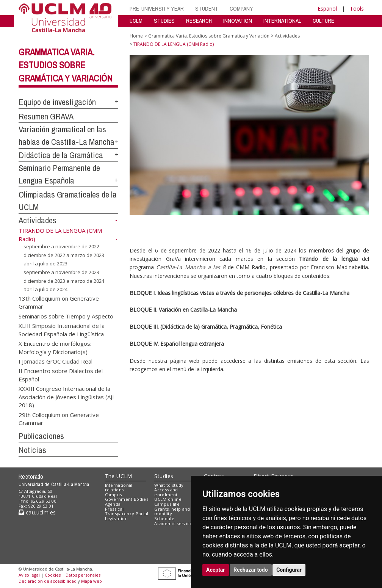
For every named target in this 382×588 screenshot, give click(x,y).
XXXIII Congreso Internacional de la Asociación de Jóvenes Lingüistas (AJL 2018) (67, 397)
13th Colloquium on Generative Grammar (59, 302)
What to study (169, 485)
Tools (357, 9)
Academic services (174, 523)
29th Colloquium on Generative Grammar (59, 418)
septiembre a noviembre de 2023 (61, 272)
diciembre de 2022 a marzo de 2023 (64, 255)
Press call (115, 509)
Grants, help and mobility (172, 511)
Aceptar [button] (216, 570)
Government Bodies (127, 499)
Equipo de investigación (57, 102)
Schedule (164, 518)
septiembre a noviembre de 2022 (61, 246)
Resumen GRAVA (46, 116)
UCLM (136, 21)
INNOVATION (238, 21)
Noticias (32, 450)
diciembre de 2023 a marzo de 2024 (64, 281)
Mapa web (92, 581)
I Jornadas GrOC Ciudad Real (56, 361)
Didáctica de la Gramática (61, 155)
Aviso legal (29, 575)
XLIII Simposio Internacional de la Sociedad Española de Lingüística (62, 330)
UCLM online (168, 499)
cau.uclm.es (37, 512)
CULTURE (323, 21)
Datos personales (83, 575)
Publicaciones (41, 436)
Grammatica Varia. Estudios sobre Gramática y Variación (66, 65)
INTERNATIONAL (282, 21)
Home (136, 36)
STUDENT (207, 9)
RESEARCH (199, 21)
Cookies (53, 575)
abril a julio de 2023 (45, 263)
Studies (164, 476)
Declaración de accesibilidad (48, 581)
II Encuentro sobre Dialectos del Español (61, 375)
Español (327, 9)
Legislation (117, 518)
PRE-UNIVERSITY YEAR (157, 9)
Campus (114, 495)
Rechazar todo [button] (251, 570)
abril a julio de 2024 (45, 289)
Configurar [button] (289, 570)
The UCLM (119, 476)
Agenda (113, 504)
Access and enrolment (166, 492)
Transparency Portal (127, 514)
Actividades (38, 220)
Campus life (167, 504)
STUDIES (164, 21)
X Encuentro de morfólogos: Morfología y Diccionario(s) (55, 347)
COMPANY (241, 9)
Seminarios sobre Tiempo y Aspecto (66, 316)
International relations (119, 488)
